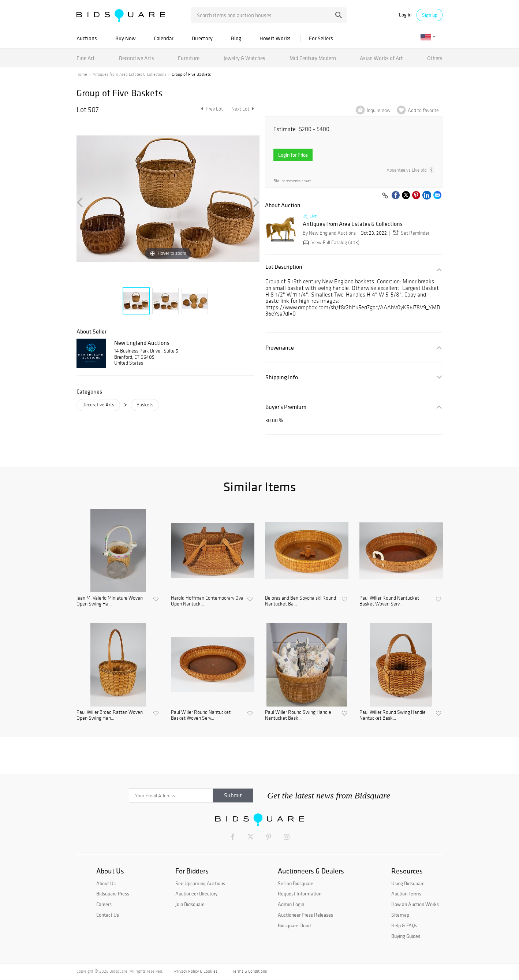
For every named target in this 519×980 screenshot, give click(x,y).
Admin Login (291, 904)
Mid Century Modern (313, 58)
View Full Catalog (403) (331, 243)
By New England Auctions (329, 233)
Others (435, 58)
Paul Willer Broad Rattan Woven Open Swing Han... (110, 716)
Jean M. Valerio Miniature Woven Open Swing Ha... (110, 601)
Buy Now (125, 38)
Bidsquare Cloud (294, 925)
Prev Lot (211, 109)
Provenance (280, 348)
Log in (405, 15)
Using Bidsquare (408, 883)
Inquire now (379, 110)
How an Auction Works (415, 904)
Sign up (430, 15)
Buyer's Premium (286, 407)
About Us (106, 883)
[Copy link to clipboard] (385, 196)
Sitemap (400, 915)
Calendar (164, 38)
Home (82, 74)
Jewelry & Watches (244, 58)
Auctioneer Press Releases (305, 915)
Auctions (87, 38)
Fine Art (86, 58)
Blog (236, 38)
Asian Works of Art (381, 58)
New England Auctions (142, 343)
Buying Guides (406, 936)
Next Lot (243, 109)
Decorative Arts (137, 58)
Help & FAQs (404, 925)
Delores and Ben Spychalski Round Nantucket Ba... (300, 601)
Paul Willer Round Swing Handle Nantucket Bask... (298, 716)
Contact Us (108, 915)
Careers (104, 904)
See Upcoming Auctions (200, 883)
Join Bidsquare (190, 904)
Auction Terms (406, 894)
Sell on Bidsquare (296, 883)
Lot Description (284, 267)
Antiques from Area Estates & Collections (129, 74)
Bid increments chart (292, 181)
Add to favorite (423, 110)
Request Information (300, 894)
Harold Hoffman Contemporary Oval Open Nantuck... (208, 601)
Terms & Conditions (250, 971)
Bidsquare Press (113, 894)
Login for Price (293, 155)
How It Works (275, 38)
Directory (202, 38)
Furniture (189, 58)
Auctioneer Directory (196, 894)
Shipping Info (282, 377)
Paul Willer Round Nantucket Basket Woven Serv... (389, 601)
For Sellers (321, 38)
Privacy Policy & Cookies (196, 971)
